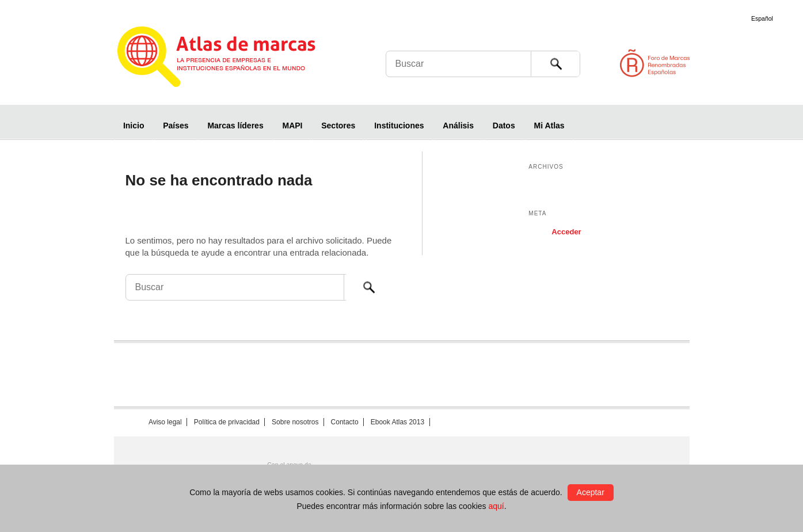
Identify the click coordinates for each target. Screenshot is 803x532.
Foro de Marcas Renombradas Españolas (754, 63)
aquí (496, 506)
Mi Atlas (549, 126)
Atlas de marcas (231, 59)
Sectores (338, 126)
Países (176, 126)
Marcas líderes (235, 126)
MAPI (292, 126)
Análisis (458, 126)
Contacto (345, 422)
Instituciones (399, 126)
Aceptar (591, 492)
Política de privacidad (227, 422)
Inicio (134, 126)
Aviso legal (165, 422)
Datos (504, 126)
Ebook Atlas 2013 (397, 422)
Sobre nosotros (295, 422)
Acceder (566, 232)
